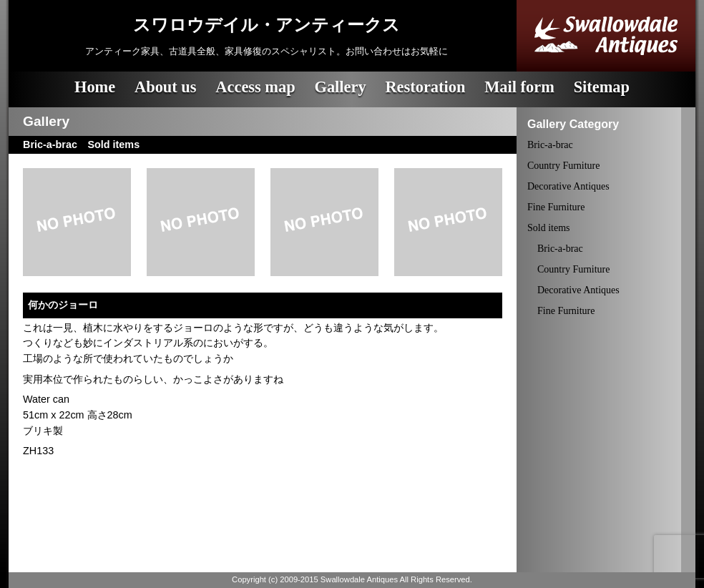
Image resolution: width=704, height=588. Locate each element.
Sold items (549, 228)
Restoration (425, 87)
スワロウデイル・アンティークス (267, 25)
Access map (255, 87)
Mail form (519, 87)
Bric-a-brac (550, 145)
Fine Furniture (556, 207)
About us (166, 87)
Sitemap (602, 87)
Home (95, 87)
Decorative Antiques (568, 186)
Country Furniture (564, 166)
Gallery (340, 87)
